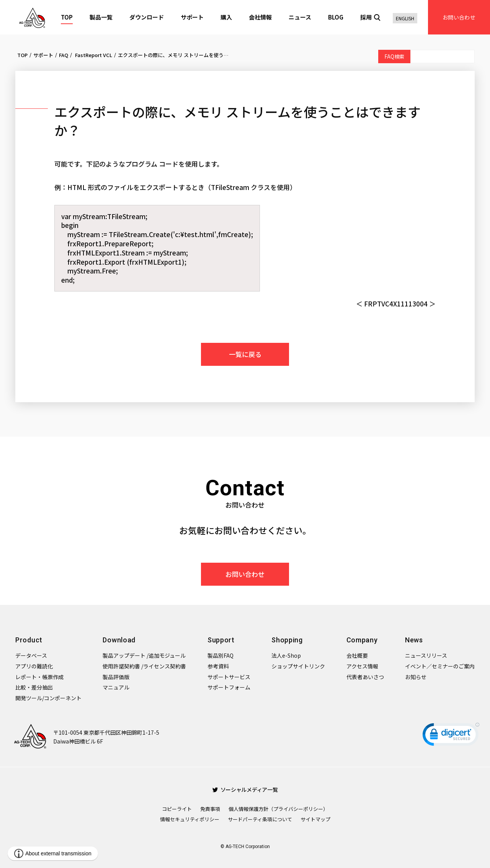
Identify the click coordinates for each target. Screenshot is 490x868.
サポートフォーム (229, 687)
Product (29, 640)
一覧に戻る (245, 354)
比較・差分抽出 (34, 687)
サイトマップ (315, 819)
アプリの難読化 (34, 666)
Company (362, 640)
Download (119, 640)
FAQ (64, 55)
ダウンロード (147, 17)
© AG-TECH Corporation (245, 847)
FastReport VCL (93, 55)
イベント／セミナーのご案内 (440, 666)
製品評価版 (116, 677)
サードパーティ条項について (260, 819)
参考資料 (218, 666)
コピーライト (177, 809)
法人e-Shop (286, 655)
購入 (226, 17)
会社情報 (260, 17)
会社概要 (357, 655)
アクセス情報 (362, 666)
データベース (31, 655)
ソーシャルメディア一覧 (245, 789)
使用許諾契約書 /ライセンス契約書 (144, 666)
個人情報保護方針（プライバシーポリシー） (278, 809)
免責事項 (210, 809)
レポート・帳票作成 (39, 677)
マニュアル (116, 687)
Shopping (287, 640)
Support (221, 640)
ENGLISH (405, 18)
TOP (67, 17)
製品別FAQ (220, 655)
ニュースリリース (426, 655)
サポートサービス (229, 677)
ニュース (300, 17)
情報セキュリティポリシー (190, 819)
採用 (366, 17)
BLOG (336, 17)
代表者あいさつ (365, 677)
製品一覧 (101, 17)
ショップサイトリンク (298, 666)
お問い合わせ (459, 17)
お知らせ (416, 677)
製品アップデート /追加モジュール (144, 655)
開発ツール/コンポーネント (48, 698)
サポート (192, 17)
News (414, 640)
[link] (451, 736)
